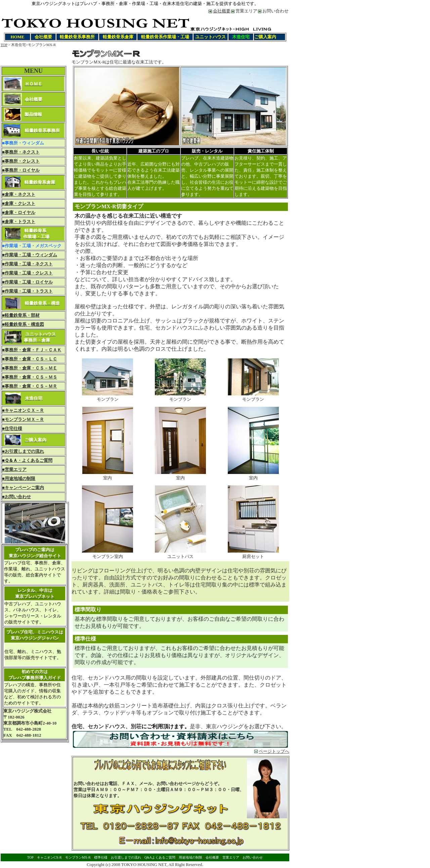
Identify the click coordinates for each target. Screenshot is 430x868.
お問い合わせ (275, 11)
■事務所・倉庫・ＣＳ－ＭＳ (30, 377)
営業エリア (246, 11)
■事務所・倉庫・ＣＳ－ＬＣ (30, 359)
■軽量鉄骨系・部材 (21, 315)
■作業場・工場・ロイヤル (27, 282)
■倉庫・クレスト (19, 203)
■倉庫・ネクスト (19, 194)
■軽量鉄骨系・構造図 (23, 324)
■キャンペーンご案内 (23, 488)
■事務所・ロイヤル (21, 170)
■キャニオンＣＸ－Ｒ (23, 410)
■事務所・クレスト (21, 161)
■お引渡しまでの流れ (23, 451)
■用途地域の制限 (19, 479)
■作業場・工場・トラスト (27, 291)
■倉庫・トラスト (19, 222)
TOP (4, 45)
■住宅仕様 (12, 428)
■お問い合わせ (16, 497)
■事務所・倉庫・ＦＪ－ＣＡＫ (32, 350)
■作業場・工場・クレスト (27, 273)
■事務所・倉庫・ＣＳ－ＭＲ (30, 386)
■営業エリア (14, 469)
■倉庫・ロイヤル (19, 212)
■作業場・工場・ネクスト (27, 264)
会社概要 (222, 11)
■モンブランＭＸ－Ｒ (23, 419)
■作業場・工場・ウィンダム (30, 255)
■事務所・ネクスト (21, 152)
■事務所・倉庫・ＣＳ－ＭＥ (30, 368)
